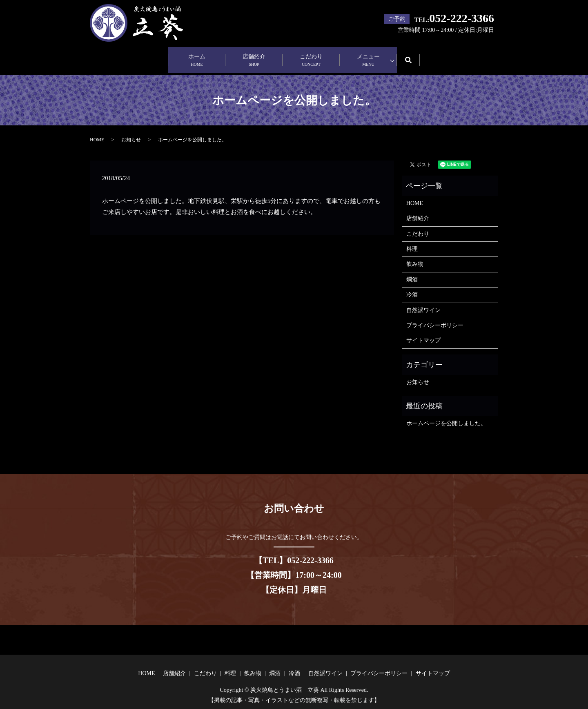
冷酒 (412, 287)
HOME (97, 132)
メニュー (368, 57)
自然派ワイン (423, 302)
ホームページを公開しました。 (446, 415)
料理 (412, 241)
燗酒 (412, 271)
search (414, 56)
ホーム (197, 57)
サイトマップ (423, 333)
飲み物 (415, 256)
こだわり (311, 57)
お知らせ (131, 132)
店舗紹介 (254, 57)
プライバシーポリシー (435, 318)
